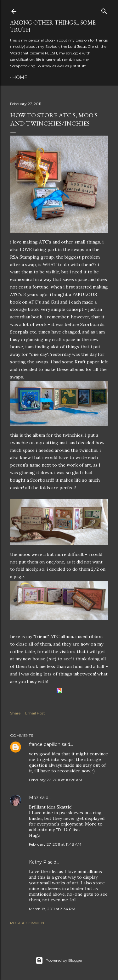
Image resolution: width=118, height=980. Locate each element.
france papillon (45, 744)
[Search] (104, 10)
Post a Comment (28, 923)
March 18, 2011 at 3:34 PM (52, 909)
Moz (34, 798)
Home (20, 77)
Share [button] (15, 713)
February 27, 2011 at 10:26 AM (56, 780)
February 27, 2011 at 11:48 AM (55, 844)
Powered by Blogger (59, 960)
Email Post (35, 713)
